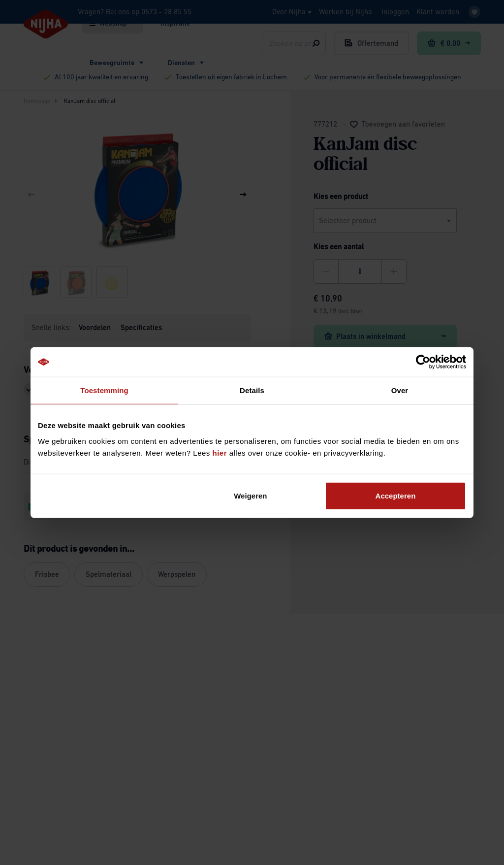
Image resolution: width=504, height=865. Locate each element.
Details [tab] (252, 390)
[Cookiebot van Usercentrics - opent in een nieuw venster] (423, 362)
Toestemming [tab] (104, 390)
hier (220, 452)
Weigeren (250, 495)
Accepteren (396, 495)
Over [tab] (400, 390)
